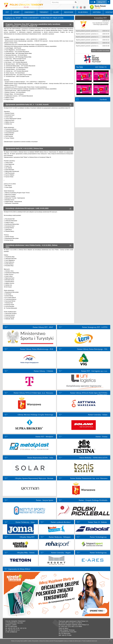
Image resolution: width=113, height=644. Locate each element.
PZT (93, 2)
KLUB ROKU (83, 12)
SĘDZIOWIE (69, 12)
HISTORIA (97, 12)
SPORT (17, 12)
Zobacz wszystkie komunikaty (101, 51)
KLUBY (56, 12)
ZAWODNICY (30, 12)
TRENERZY (44, 12)
